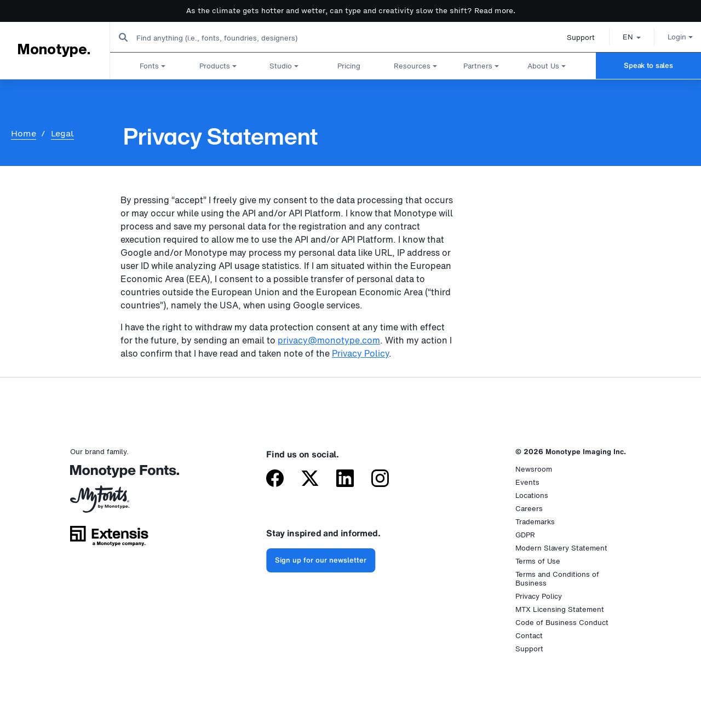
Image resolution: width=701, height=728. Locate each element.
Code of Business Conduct (562, 623)
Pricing (349, 66)
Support (569, 38)
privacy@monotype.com (329, 340)
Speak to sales (648, 65)
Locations (532, 495)
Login (669, 37)
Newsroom (534, 469)
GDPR (525, 535)
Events (527, 482)
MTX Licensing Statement (560, 609)
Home (24, 133)
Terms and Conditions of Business (557, 579)
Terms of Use (538, 561)
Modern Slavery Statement (561, 548)
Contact (529, 636)
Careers (529, 509)
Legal (62, 133)
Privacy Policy (360, 353)
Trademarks (535, 522)
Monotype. (53, 50)
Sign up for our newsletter (321, 560)
